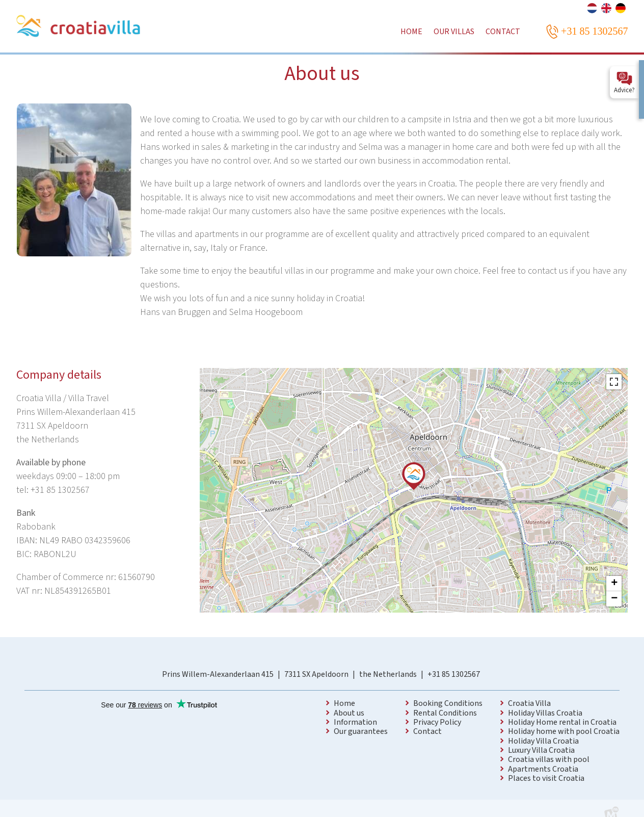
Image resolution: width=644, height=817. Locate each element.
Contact (427, 731)
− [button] (614, 599)
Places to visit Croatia (546, 778)
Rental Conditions (445, 713)
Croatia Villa (529, 703)
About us (349, 713)
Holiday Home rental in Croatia (562, 722)
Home (344, 703)
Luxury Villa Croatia (541, 750)
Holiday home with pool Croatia (564, 731)
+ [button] (614, 584)
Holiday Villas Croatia (545, 713)
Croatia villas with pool (549, 759)
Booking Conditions (448, 703)
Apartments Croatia (543, 769)
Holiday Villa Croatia (543, 741)
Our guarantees (361, 731)
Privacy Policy (437, 722)
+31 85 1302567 (454, 674)
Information (355, 722)
